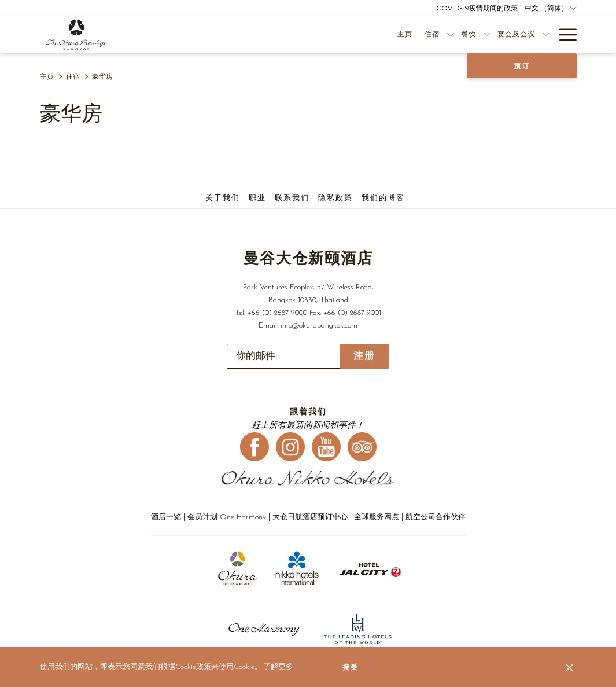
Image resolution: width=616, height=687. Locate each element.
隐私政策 (335, 198)
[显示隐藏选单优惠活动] (546, 35)
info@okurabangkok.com (319, 326)
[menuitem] (293, 35)
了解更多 (278, 667)
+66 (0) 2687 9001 (352, 313)
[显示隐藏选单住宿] (338, 35)
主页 (47, 77)
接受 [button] (351, 667)
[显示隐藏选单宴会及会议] (434, 35)
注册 (364, 356)
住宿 (73, 77)
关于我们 (223, 198)
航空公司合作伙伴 (436, 517)
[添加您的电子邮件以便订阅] (283, 356)
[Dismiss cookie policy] (569, 667)
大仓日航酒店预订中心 (310, 517)
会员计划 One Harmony (228, 517)
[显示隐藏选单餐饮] (375, 35)
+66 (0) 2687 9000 (277, 313)
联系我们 (292, 198)
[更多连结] (564, 35)
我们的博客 (383, 198)
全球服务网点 (377, 517)
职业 (257, 198)
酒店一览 (166, 517)
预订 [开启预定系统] (522, 66)
